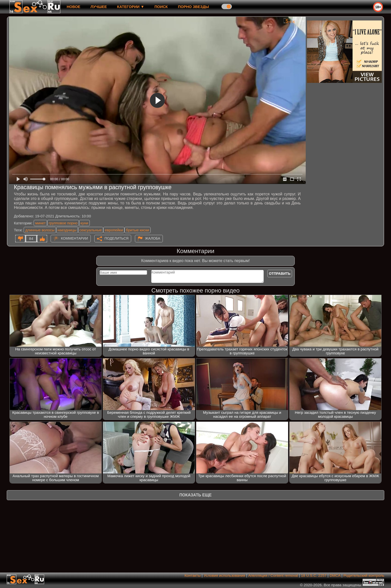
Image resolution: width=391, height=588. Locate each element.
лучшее (99, 7)
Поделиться (116, 238)
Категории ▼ (131, 7)
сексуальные (91, 230)
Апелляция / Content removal (273, 575)
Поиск (161, 7)
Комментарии (74, 238)
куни (84, 223)
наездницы (67, 230)
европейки (114, 230)
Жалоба (153, 238)
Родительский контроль (364, 575)
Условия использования (225, 575)
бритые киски (138, 230)
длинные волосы (40, 230)
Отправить (280, 274)
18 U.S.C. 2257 (314, 575)
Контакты (193, 575)
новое (73, 7)
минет (40, 223)
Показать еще (195, 495)
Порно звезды (194, 7)
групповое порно (63, 223)
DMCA (335, 575)
